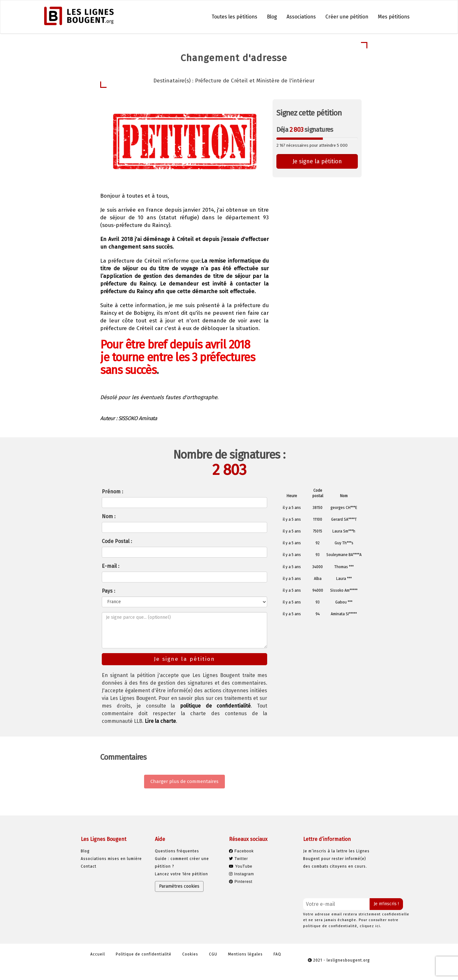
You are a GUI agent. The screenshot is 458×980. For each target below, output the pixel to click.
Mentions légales (245, 954)
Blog (272, 17)
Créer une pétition (347, 17)
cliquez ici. (371, 926)
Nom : (109, 516)
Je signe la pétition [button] (317, 161)
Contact (89, 866)
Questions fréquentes (177, 851)
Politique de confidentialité (144, 954)
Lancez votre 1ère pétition (181, 874)
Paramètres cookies (179, 886)
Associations (301, 17)
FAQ (277, 954)
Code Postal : (117, 541)
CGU (213, 954)
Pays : (108, 591)
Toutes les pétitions (234, 17)
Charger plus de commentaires (184, 781)
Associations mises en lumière (111, 859)
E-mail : (111, 566)
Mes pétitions (394, 17)
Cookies (190, 954)
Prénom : (112, 492)
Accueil (98, 954)
